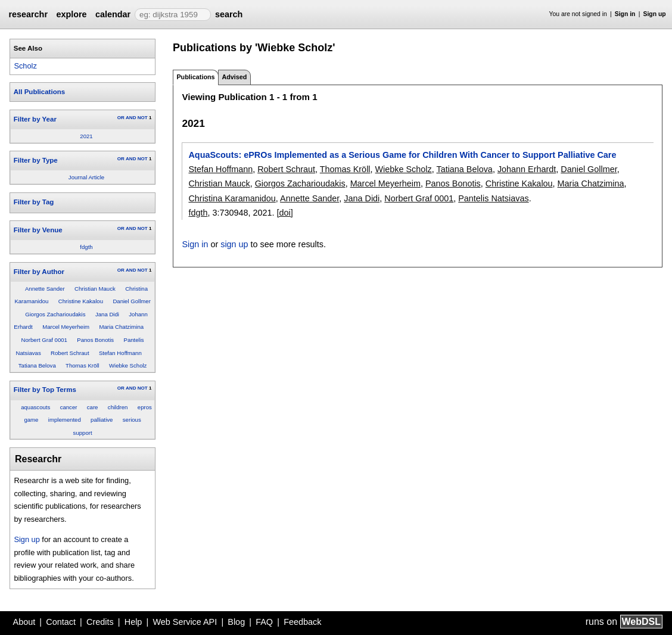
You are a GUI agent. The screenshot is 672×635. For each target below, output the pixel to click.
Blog (236, 622)
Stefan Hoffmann (120, 353)
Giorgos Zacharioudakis (55, 314)
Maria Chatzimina (121, 327)
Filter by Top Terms (45, 390)
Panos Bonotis (95, 340)
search (229, 14)
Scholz (25, 66)
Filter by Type (36, 160)
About (24, 622)
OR (121, 118)
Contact (61, 622)
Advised (234, 77)
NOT (143, 118)
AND (131, 118)
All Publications (39, 92)
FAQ (264, 622)
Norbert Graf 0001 (44, 340)
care (93, 407)
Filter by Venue (38, 230)
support (83, 433)
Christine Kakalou (81, 301)
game (31, 420)
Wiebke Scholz (128, 365)
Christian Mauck (95, 289)
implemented (65, 420)
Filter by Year (35, 119)
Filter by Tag (34, 202)
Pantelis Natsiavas (493, 198)
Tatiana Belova (37, 365)
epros (145, 407)
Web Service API (185, 622)
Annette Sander (45, 289)
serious (132, 420)
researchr (28, 14)
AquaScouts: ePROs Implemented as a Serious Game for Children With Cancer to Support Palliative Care (402, 155)
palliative (102, 420)
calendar (113, 14)
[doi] (285, 213)
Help (133, 622)
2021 (86, 136)
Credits (100, 622)
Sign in (625, 14)
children (118, 407)
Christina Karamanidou (232, 198)
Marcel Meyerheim (66, 327)
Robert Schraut (70, 353)
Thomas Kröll (83, 365)
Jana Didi (107, 314)
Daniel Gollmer (131, 301)
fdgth (86, 247)
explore (71, 14)
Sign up (655, 14)
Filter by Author (39, 272)
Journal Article (86, 177)
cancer (69, 407)
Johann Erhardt (527, 169)
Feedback (302, 622)
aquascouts (35, 407)
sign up (234, 244)
